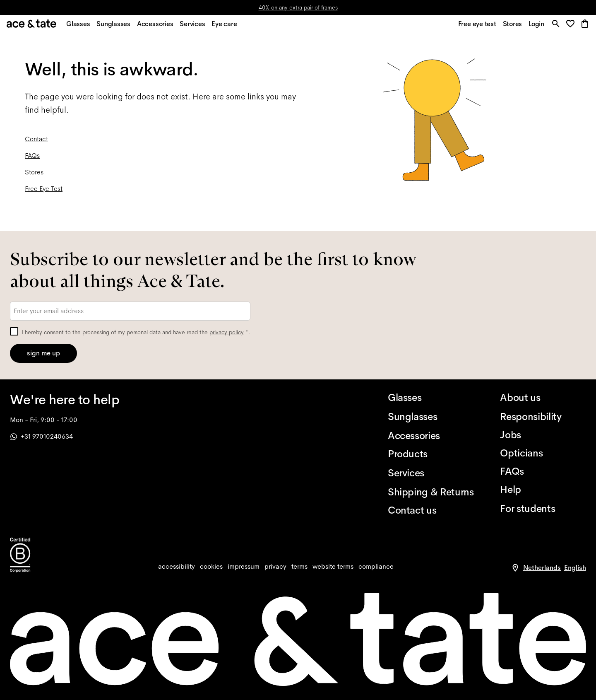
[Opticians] (543, 453)
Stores (34, 177)
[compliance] (376, 567)
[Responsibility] (543, 417)
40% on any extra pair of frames (298, 7)
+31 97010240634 (41, 436)
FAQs (32, 160)
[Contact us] (431, 510)
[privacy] (275, 567)
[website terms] (333, 567)
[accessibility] (177, 567)
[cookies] (211, 567)
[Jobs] (543, 435)
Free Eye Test (44, 193)
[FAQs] (543, 471)
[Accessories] (431, 436)
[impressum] (244, 567)
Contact (36, 144)
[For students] (543, 509)
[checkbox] (14, 331)
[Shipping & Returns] (431, 492)
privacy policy (227, 332)
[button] (571, 27)
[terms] (299, 567)
